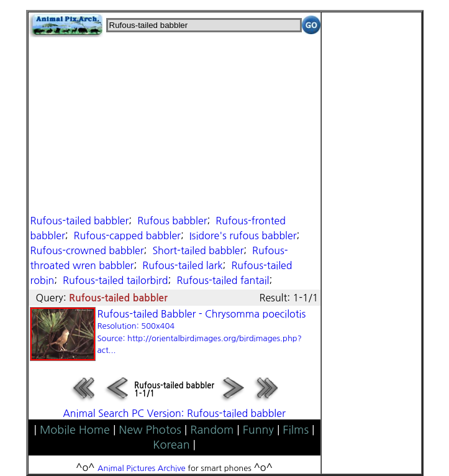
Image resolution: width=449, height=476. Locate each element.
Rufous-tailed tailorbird (115, 280)
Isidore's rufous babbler (243, 236)
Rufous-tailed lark (182, 265)
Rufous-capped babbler (127, 236)
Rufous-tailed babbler (80, 221)
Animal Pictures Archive (142, 468)
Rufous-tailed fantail (223, 280)
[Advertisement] (175, 124)
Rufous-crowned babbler (87, 250)
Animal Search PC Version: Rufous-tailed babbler (174, 413)
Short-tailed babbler (198, 250)
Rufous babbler (172, 221)
